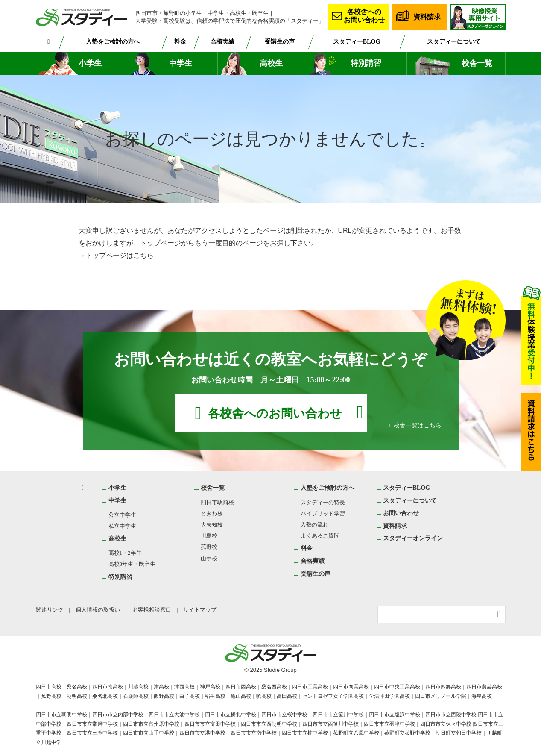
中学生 (181, 63)
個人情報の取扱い (99, 610)
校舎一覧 (477, 63)
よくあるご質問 (320, 536)
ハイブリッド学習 (323, 513)
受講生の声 (281, 41)
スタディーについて (454, 41)
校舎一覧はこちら (418, 425)
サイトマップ (202, 610)
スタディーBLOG (358, 41)
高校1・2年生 (125, 553)
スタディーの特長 (323, 502)
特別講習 (366, 63)
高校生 (271, 63)
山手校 (209, 558)
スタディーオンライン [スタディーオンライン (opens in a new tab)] (413, 538)
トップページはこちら (120, 255)
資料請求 (427, 17)
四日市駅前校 (217, 502)
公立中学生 (122, 515)
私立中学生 (122, 526)
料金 (181, 41)
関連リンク (50, 610)
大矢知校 (212, 525)
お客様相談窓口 (153, 610)
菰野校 (209, 547)
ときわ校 (212, 513)
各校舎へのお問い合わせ (364, 16)
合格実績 (224, 41)
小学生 (90, 63)
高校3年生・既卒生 (132, 564)
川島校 (209, 536)
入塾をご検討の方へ (114, 41)
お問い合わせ (401, 513)
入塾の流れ (314, 525)
